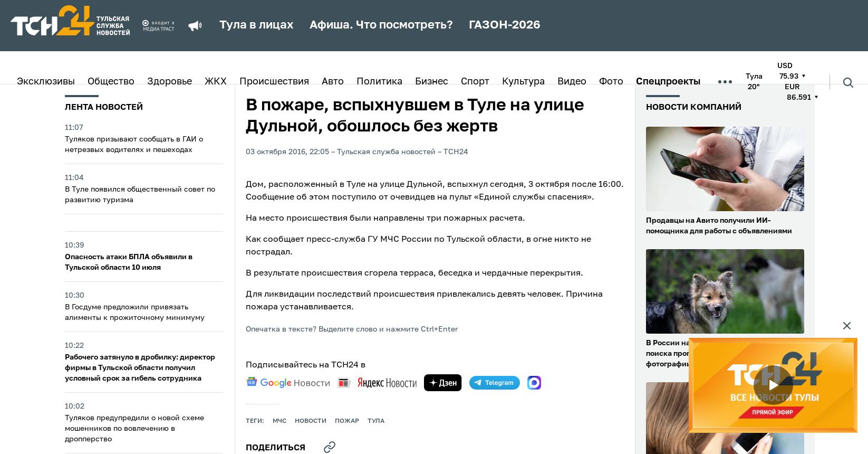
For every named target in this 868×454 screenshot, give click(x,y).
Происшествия (274, 82)
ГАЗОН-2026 (505, 25)
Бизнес (432, 82)
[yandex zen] (443, 383)
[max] (534, 383)
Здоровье (170, 82)
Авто (333, 82)
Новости (311, 421)
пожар (347, 421)
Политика (379, 82)
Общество (111, 82)
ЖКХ (216, 82)
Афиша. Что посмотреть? (381, 25)
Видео (572, 82)
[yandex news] (377, 382)
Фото (611, 82)
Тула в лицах (257, 25)
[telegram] (495, 383)
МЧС (279, 421)
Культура (523, 82)
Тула (376, 421)
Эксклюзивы (46, 82)
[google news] (288, 383)
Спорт (475, 82)
